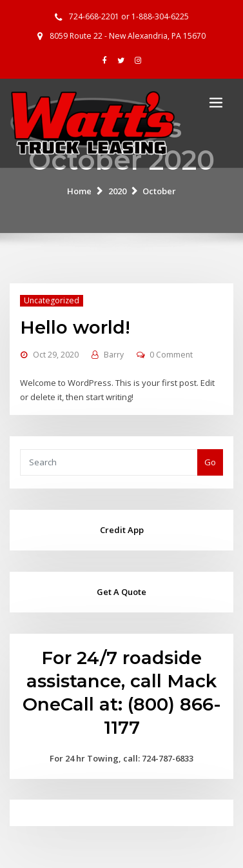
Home (79, 191)
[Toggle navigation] (216, 102)
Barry (114, 355)
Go (210, 462)
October (159, 191)
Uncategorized (52, 300)
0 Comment (171, 355)
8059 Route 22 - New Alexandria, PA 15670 (128, 36)
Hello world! (75, 327)
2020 (117, 191)
